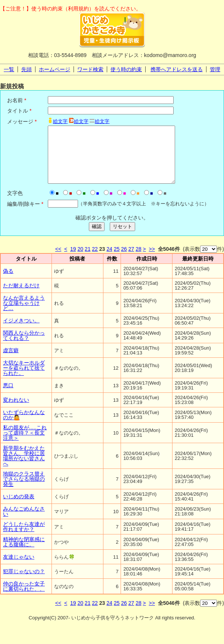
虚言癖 (11, 362)
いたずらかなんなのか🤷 (24, 426)
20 (80, 260)
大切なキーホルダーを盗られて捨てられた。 (24, 379)
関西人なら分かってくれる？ (24, 347)
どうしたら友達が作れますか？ (24, 538)
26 (124, 260)
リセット (122, 238)
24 (109, 260)
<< (58, 260)
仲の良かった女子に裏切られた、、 (24, 597)
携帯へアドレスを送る (177, 69)
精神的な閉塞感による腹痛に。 (24, 553)
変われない (16, 411)
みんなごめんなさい (24, 523)
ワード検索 (90, 69)
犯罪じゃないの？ (24, 583)
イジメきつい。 (21, 332)
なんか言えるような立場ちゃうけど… (24, 314)
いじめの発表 (19, 508)
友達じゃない (19, 568)
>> (152, 260)
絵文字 (60, 121)
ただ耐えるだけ (21, 297)
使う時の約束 (126, 69)
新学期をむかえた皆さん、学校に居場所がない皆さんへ (24, 467)
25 (117, 260)
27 (131, 260)
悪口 (8, 397)
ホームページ (55, 69)
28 (139, 260)
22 (95, 260)
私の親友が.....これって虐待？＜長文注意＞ (25, 444)
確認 (97, 238)
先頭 (27, 69)
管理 (215, 69)
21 (88, 260)
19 (73, 260)
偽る (8, 282)
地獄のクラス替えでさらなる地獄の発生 (24, 490)
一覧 (9, 69)
